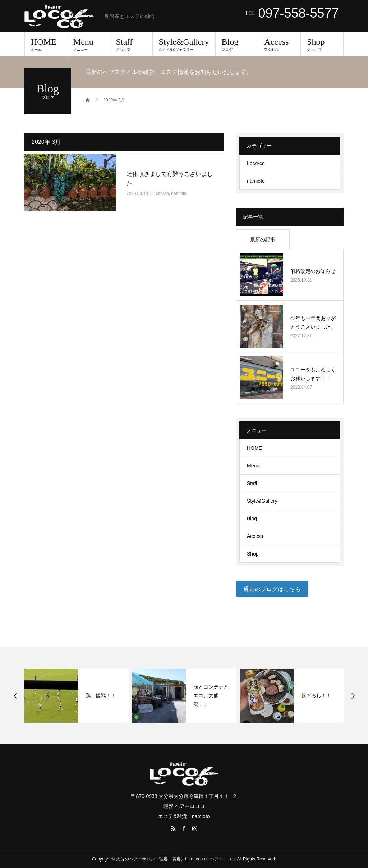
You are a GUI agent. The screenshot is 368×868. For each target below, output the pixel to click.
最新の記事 (263, 239)
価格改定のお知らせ (313, 271)
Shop (322, 44)
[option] (77, 696)
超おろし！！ (316, 695)
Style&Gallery (184, 44)
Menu (88, 44)
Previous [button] (16, 696)
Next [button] (353, 696)
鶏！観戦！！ (101, 695)
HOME (46, 44)
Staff (131, 44)
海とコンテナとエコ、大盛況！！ (211, 695)
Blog (237, 44)
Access (279, 44)
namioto (179, 193)
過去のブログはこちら (272, 589)
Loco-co (161, 193)
